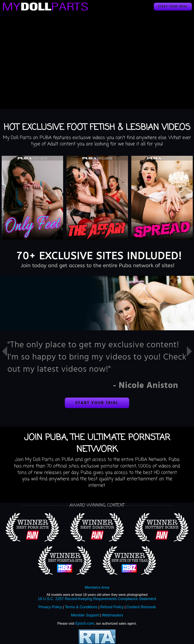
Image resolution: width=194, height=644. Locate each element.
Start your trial (173, 7)
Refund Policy (112, 607)
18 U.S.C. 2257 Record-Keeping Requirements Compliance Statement (97, 599)
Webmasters (112, 615)
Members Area (97, 587)
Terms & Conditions (81, 607)
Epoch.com (85, 623)
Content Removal (141, 607)
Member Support (85, 615)
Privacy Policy (50, 607)
